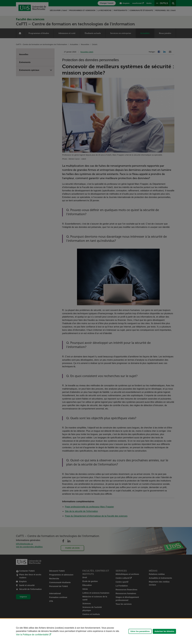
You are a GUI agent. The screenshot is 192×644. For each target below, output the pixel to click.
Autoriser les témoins (164, 631)
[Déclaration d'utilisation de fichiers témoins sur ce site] (96, 631)
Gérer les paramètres (140, 631)
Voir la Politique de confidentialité (32, 635)
